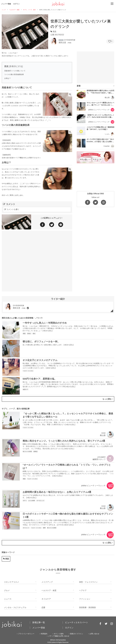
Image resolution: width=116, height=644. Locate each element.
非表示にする (16, 66)
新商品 (36, 451)
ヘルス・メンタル (28, 371)
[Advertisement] (28, 261)
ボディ (25, 501)
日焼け (29, 334)
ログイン (16, 4)
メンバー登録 (6, 4)
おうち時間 (32, 501)
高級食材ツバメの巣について (15, 71)
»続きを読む (48, 331)
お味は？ (8, 78)
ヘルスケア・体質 (14, 10)
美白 (34, 334)
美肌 (24, 334)
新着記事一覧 (39, 622)
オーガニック (41, 501)
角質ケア (26, 389)
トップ (4, 10)
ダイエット (26, 528)
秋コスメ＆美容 (27, 451)
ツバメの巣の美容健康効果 (14, 74)
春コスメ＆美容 (52, 528)
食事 (44, 528)
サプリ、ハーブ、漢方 (29, 10)
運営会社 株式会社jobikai (58, 640)
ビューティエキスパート (77, 622)
